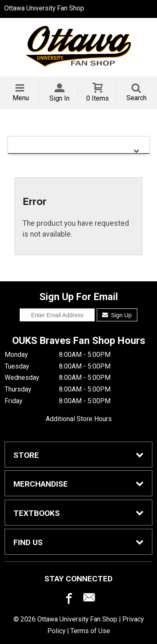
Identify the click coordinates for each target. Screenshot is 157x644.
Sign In (59, 98)
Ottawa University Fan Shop (44, 8)
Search (136, 98)
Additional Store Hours (79, 419)
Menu (21, 98)
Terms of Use (90, 631)
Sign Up (117, 315)
